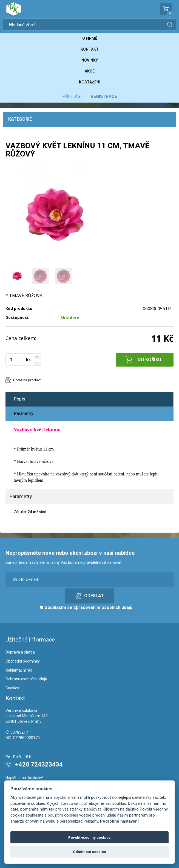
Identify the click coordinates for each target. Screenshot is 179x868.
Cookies (12, 688)
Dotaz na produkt (27, 380)
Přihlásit (73, 96)
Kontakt (90, 49)
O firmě (90, 38)
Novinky (90, 60)
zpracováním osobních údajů (103, 607)
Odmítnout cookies (89, 852)
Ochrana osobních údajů (26, 679)
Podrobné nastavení (119, 821)
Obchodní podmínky (23, 661)
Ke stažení (90, 82)
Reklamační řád (19, 670)
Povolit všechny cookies (89, 837)
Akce (90, 71)
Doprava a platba (20, 652)
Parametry (24, 413)
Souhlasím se (86, 607)
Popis (19, 399)
